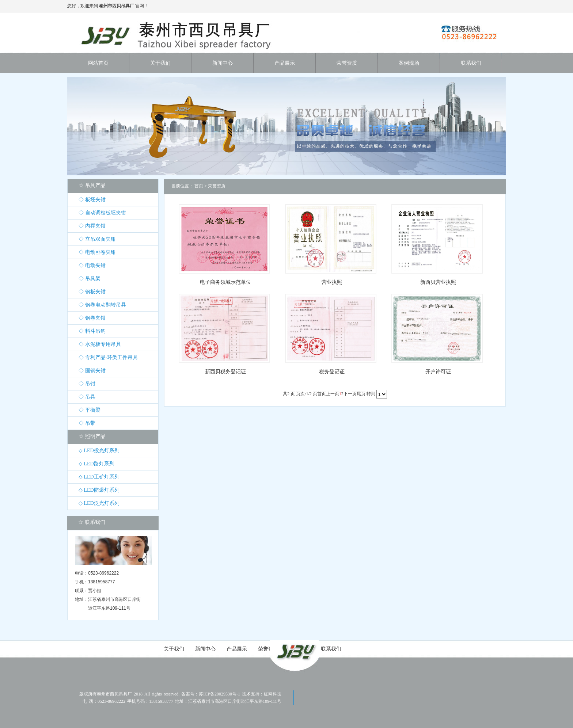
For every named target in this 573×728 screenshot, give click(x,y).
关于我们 (174, 649)
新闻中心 (205, 649)
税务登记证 (332, 372)
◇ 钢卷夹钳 (92, 318)
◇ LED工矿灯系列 (99, 477)
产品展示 (237, 649)
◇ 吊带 (87, 423)
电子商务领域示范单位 (225, 282)
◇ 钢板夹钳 (92, 292)
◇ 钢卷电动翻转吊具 (102, 305)
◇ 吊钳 (87, 384)
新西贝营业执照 (438, 282)
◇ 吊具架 (90, 279)
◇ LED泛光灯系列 (99, 503)
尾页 (361, 394)
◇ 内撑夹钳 (92, 226)
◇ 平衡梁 (90, 410)
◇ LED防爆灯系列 (99, 490)
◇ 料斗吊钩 (92, 331)
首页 (199, 186)
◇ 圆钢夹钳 (92, 371)
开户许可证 (438, 372)
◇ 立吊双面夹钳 (97, 239)
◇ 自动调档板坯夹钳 (102, 213)
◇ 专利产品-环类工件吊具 (108, 357)
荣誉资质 (217, 186)
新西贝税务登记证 (225, 372)
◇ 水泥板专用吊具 (100, 344)
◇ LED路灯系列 (96, 464)
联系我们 (331, 649)
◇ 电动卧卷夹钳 (97, 252)
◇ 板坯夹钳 (92, 200)
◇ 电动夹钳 (92, 265)
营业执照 (332, 282)
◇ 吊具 (87, 397)
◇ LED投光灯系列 (99, 451)
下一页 (350, 394)
